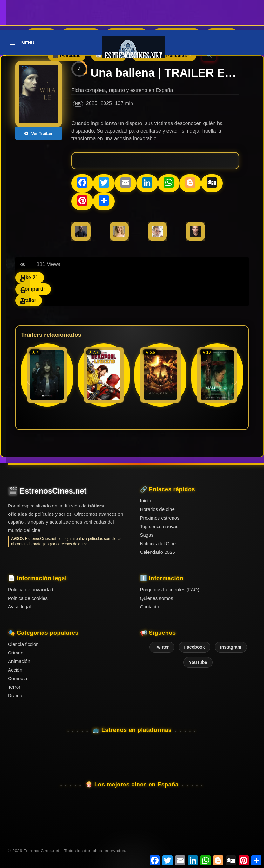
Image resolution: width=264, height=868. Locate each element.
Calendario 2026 (158, 552)
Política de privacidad (31, 590)
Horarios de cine (157, 509)
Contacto (150, 607)
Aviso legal (19, 607)
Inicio (146, 501)
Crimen (16, 653)
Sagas (147, 535)
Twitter (162, 647)
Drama (15, 696)
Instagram (231, 647)
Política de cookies (28, 598)
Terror (14, 687)
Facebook (195, 647)
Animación (19, 661)
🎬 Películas (66, 55)
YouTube (198, 662)
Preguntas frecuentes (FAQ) (170, 590)
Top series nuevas (159, 526)
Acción (15, 670)
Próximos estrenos (160, 518)
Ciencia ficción (23, 644)
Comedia (17, 678)
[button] (236, 382)
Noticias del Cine (158, 543)
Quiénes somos (157, 598)
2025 (92, 103)
